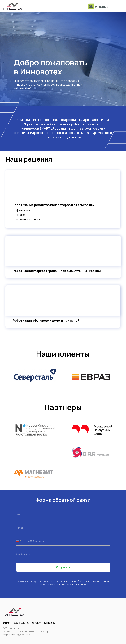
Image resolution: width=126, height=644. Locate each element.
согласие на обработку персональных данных (87, 581)
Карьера (36, 623)
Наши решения (21, 623)
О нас (6, 623)
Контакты (49, 623)
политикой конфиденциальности (72, 585)
